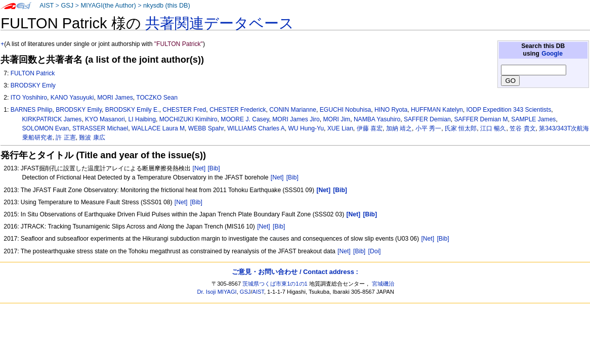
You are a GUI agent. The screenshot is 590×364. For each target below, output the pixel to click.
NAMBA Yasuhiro (377, 119)
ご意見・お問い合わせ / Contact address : (295, 272)
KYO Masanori (105, 119)
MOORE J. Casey (245, 119)
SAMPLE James (533, 119)
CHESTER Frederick (238, 110)
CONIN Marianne (293, 110)
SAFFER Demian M (481, 119)
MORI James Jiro (296, 119)
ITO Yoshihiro (29, 98)
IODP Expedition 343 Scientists (509, 110)
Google (552, 54)
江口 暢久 (493, 128)
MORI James (115, 98)
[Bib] (214, 168)
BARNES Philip (32, 110)
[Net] (199, 168)
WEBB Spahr (206, 128)
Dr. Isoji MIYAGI (217, 292)
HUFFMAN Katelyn (437, 110)
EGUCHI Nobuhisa (346, 110)
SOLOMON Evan (46, 128)
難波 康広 (92, 138)
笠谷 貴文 (522, 128)
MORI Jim (336, 119)
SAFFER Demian (427, 119)
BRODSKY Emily (79, 110)
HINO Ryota (391, 110)
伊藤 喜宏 (370, 128)
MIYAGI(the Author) (108, 6)
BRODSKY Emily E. (132, 110)
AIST (47, 6)
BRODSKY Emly (33, 85)
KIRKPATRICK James (52, 119)
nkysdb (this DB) (167, 6)
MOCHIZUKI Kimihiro (188, 119)
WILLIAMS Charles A (256, 128)
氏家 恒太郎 (461, 128)
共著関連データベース (220, 23)
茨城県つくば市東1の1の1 (275, 284)
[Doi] (375, 251)
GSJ (67, 6)
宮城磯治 (383, 284)
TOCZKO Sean (157, 98)
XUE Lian (340, 128)
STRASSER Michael (100, 128)
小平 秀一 (428, 128)
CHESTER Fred (184, 110)
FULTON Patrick (33, 73)
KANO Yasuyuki (72, 98)
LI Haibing (142, 119)
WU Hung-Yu (306, 128)
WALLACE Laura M (158, 128)
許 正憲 (66, 138)
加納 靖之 (399, 128)
